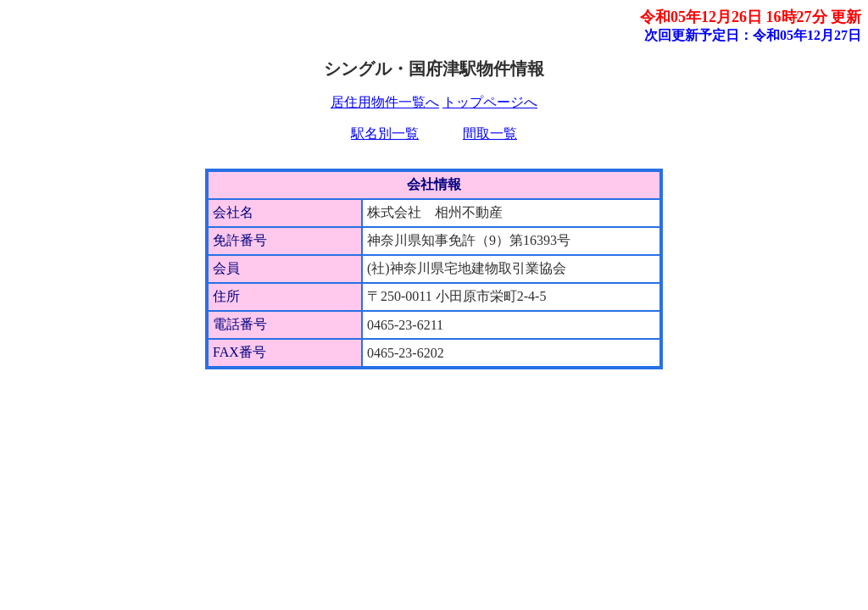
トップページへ (490, 102)
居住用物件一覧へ (385, 102)
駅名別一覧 (385, 133)
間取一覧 (490, 133)
